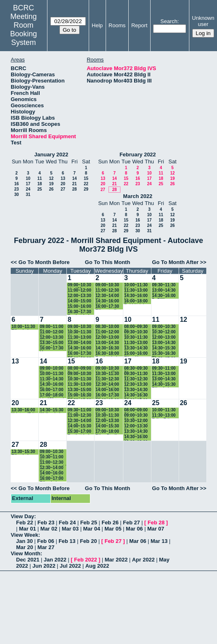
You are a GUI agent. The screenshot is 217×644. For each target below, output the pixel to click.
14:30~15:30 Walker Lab (164, 348)
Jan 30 (24, 541)
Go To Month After (176, 262)
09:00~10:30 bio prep (107, 285)
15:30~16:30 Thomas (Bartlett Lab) (165, 354)
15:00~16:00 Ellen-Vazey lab (136, 354)
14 (74, 178)
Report (139, 25)
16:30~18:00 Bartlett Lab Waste (107, 354)
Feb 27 (131, 523)
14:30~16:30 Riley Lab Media (136, 395)
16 (16, 184)
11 (39, 178)
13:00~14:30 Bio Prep (164, 379)
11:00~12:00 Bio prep (51, 332)
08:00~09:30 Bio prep (136, 327)
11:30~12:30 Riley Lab (107, 379)
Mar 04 (91, 529)
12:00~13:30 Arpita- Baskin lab (79, 296)
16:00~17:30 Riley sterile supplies (107, 307)
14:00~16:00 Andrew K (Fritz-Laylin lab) (107, 390)
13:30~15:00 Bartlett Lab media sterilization (79, 390)
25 (39, 189)
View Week (25, 535)
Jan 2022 (55, 560)
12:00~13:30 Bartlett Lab (136, 426)
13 (63, 178)
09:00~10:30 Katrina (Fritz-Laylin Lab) (109, 369)
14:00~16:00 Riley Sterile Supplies (51, 473)
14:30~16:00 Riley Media (79, 348)
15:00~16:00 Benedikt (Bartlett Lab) (80, 307)
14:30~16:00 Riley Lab (107, 301)
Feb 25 (88, 523)
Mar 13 (159, 541)
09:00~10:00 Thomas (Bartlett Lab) (52, 369)
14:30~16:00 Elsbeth (51, 385)
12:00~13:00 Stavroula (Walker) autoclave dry (165, 338)
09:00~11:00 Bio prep (51, 327)
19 (51, 184)
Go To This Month (108, 262)
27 (63, 189)
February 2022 (138, 155)
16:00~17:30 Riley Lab (107, 395)
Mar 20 (25, 547)
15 (86, 178)
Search (169, 21)
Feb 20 (88, 541)
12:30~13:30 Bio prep (136, 385)
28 (74, 189)
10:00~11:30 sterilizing (51, 374)
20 (63, 184)
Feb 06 (46, 541)
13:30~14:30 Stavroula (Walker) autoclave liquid (136, 348)
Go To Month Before (44, 262)
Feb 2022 (86, 560)
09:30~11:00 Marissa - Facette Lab (164, 369)
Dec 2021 (28, 560)
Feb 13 (67, 541)
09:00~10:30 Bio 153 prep (52, 452)
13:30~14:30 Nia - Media (136, 390)
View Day (22, 516)
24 (28, 189)
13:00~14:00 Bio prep (79, 343)
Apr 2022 (143, 560)
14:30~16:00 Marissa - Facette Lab (136, 296)
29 (86, 189)
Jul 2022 (70, 566)
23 (16, 189)
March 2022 (138, 196)
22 (86, 184)
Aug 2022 (97, 566)
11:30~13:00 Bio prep (136, 291)
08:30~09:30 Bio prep (136, 369)
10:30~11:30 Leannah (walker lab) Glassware (136, 338)
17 (28, 184)
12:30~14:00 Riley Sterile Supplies (51, 468)
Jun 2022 (44, 566)
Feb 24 (67, 523)
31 (28, 195)
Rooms (117, 25)
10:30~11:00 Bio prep (51, 457)
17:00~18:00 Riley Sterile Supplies (107, 432)
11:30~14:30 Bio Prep (51, 379)
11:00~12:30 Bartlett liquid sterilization (53, 463)
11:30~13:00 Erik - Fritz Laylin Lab (164, 416)
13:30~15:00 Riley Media (51, 343)
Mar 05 (113, 529)
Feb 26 (110, 523)
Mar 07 (156, 529)
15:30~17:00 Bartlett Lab (79, 432)
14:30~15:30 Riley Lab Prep (164, 385)
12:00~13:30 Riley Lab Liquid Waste (108, 421)
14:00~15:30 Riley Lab (79, 426)
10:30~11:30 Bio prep (79, 332)
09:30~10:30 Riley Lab (136, 332)
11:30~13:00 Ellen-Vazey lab (79, 338)
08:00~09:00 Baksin (79, 369)
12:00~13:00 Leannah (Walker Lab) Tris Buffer (108, 338)
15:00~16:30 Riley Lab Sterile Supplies (79, 395)
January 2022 (51, 155)
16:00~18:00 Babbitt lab (136, 301)
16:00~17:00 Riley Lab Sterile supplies (51, 479)
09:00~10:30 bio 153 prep (80, 285)
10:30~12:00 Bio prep (164, 332)
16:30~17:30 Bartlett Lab (79, 312)
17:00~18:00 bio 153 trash (52, 395)
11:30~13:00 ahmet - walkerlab (79, 385)
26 (51, 189)
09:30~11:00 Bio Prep (79, 410)
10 (28, 178)
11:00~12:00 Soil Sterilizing (107, 332)
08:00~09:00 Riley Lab (136, 410)
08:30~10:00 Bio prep (107, 327)
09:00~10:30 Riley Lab (164, 327)
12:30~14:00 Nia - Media (107, 385)
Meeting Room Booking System (24, 29)
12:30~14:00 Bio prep (107, 296)
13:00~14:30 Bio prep (164, 343)
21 (74, 184)
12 (51, 178)
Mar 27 (46, 547)
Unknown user (203, 21)
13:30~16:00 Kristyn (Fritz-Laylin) (25, 410)
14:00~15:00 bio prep (79, 301)
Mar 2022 (116, 560)
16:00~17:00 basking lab (51, 390)
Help (97, 25)
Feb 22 (25, 523)
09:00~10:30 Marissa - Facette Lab (79, 327)
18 (39, 184)
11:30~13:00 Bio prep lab (136, 343)
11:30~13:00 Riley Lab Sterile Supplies (164, 374)
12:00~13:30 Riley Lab (51, 338)
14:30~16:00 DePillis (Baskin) (164, 296)
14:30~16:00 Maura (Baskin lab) (136, 437)
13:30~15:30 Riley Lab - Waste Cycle (24, 452)
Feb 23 (46, 523)
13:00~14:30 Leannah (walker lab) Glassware (107, 343)
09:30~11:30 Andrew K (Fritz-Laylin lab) (164, 285)
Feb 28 (156, 523)
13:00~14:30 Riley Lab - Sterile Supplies (164, 291)
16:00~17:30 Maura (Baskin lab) (51, 348)
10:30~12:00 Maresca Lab (137, 421)
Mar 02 (49, 529)
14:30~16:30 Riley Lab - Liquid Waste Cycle (108, 348)
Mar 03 (70, 529)
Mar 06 (134, 529)
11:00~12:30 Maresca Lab (108, 291)
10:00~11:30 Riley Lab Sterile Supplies (136, 285)
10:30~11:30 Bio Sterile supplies (107, 416)
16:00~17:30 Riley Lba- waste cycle (79, 354)
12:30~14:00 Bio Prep (79, 421)
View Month (26, 553)
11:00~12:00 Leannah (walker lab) (79, 291)
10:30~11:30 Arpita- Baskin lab (79, 379)
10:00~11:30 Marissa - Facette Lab (164, 410)
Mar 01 (27, 529)
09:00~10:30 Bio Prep (107, 410)
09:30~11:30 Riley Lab (136, 374)
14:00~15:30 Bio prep (107, 426)
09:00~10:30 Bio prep (79, 374)
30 (16, 195)
